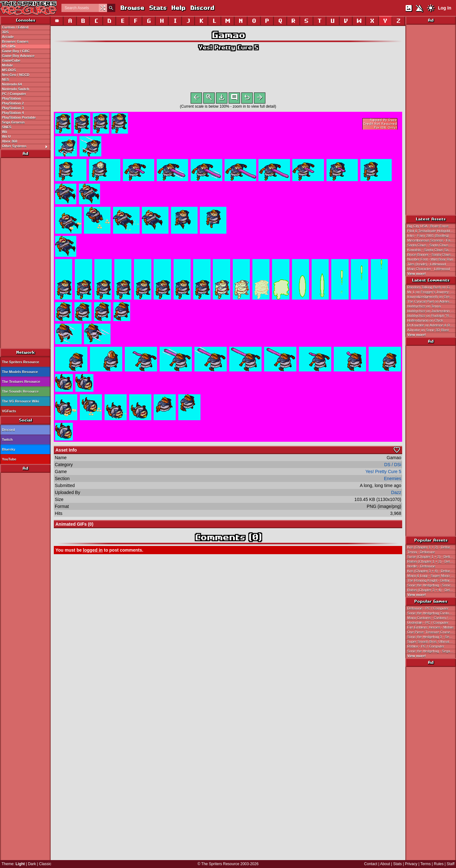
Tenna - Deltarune (421, 552)
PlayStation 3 (13, 108)
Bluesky (9, 449)
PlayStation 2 (13, 103)
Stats (158, 8)
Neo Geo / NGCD (16, 75)
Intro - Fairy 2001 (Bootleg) (428, 236)
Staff (451, 864)
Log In (445, 8)
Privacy (411, 864)
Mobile (7, 65)
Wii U (6, 136)
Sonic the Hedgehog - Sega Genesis (432, 651)
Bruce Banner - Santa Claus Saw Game (432, 255)
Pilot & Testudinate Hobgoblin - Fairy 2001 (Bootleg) (432, 231)
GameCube (11, 60)
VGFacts (9, 411)
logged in (93, 551)
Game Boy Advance (18, 56)
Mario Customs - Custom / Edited (432, 618)
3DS (5, 32)
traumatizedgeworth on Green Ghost (432, 297)
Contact (371, 864)
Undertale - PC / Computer (428, 623)
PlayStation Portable (19, 117)
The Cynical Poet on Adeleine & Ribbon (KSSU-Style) (432, 301)
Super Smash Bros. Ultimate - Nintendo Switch (432, 642)
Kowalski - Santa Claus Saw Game (432, 250)
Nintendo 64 (12, 84)
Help (178, 8)
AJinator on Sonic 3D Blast (428, 330)
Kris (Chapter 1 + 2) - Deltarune (432, 547)
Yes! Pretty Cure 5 (228, 47)
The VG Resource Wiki (20, 401)
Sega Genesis (13, 122)
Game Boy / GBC (16, 51)
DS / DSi (9, 46)
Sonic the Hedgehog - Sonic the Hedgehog (432, 585)
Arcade (8, 37)
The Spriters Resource (20, 362)
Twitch (7, 440)
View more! (417, 274)
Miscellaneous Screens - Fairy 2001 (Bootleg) (432, 240)
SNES (7, 127)
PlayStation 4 (13, 113)
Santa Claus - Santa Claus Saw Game (432, 245)
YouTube (9, 459)
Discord (202, 8)
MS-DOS (9, 70)
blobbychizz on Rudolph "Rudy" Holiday (432, 316)
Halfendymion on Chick (425, 320)
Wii (4, 132)
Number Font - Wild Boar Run (430, 259)
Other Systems (26, 146)
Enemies (393, 480)
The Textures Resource (21, 382)
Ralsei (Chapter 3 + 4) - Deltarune (432, 590)
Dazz (396, 494)
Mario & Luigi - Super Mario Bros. (432, 576)
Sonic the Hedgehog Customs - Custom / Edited (432, 613)
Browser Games (15, 41)
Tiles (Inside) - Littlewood (427, 264)
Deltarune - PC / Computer (428, 608)
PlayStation (11, 98)
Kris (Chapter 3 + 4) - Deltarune (432, 571)
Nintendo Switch (16, 89)
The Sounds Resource (20, 391)
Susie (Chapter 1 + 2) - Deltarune (432, 557)
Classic (45, 864)
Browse (132, 8)
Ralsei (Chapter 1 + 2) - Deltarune (432, 561)
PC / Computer (14, 94)
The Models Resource (20, 372)
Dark (32, 864)
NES (6, 79)
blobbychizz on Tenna (424, 306)
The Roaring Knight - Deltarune (431, 580)
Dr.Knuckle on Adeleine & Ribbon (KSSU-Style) (432, 325)
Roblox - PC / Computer (426, 646)
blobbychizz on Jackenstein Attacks (432, 311)
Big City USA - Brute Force (428, 226)
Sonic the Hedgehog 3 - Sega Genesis (432, 637)
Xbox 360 (9, 141)
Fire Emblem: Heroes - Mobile (430, 627)
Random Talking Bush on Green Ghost (432, 287)
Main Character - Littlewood (429, 269)
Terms (426, 864)
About (385, 864)
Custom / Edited (15, 27)
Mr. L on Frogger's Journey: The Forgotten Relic (432, 292)
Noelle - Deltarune (421, 566)
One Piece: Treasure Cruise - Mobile (432, 632)
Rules (439, 864)
